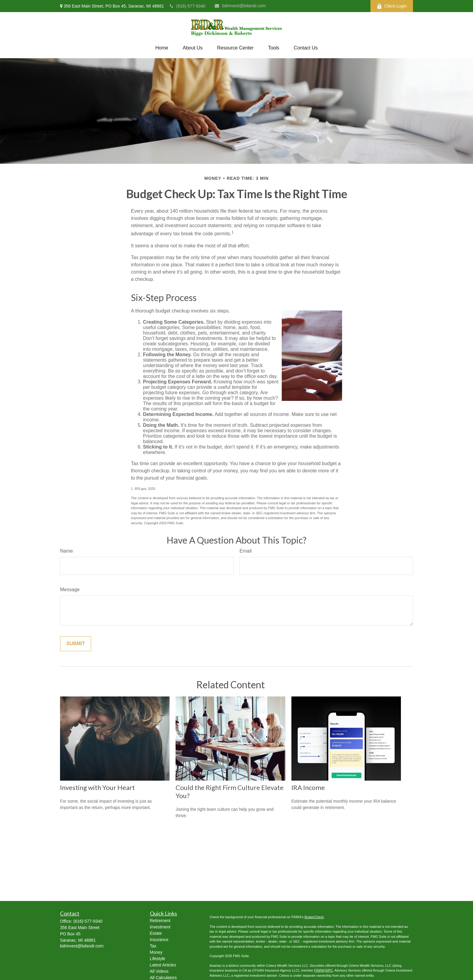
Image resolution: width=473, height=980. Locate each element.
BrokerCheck (314, 917)
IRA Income (308, 787)
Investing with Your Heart (97, 787)
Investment (160, 927)
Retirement (160, 921)
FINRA (319, 970)
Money (156, 952)
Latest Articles (163, 965)
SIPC (329, 970)
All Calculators (163, 978)
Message (70, 590)
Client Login (392, 6)
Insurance (159, 940)
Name (67, 551)
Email (246, 551)
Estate (156, 933)
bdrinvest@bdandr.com (240, 6)
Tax (153, 946)
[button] (162, 48)
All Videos (159, 971)
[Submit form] (76, 644)
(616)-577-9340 (188, 6)
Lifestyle (158, 959)
